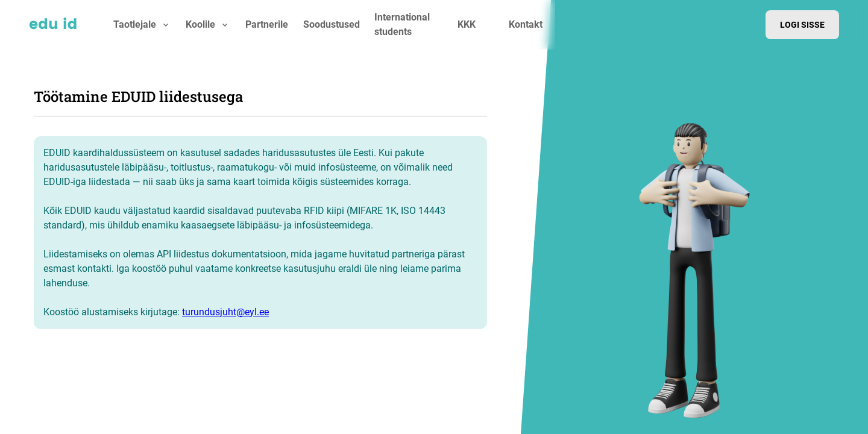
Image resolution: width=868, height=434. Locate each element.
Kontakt (526, 24)
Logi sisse (802, 25)
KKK (467, 24)
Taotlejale (135, 24)
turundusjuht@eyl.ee (225, 312)
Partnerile (267, 24)
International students (402, 24)
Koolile (200, 24)
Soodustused (332, 24)
